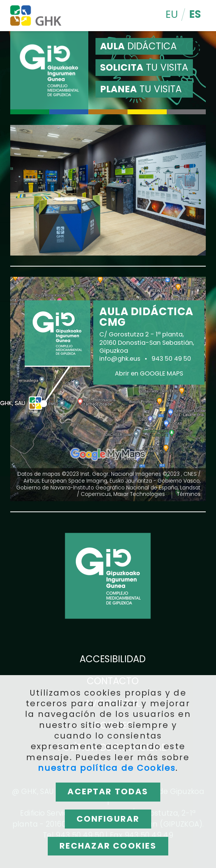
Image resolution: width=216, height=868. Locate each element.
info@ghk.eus (120, 359)
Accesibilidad (113, 659)
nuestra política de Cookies (107, 768)
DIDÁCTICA (138, 46)
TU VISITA (144, 67)
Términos (189, 494)
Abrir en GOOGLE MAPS (149, 374)
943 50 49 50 (171, 359)
